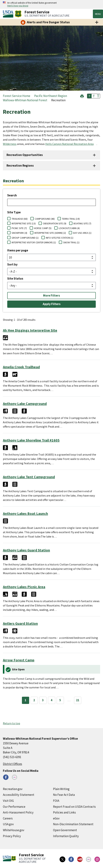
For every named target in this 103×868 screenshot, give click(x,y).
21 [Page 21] (78, 700)
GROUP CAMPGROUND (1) (25, 238)
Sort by (12, 264)
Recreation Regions (20, 166)
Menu (98, 14)
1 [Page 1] (25, 700)
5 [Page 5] (60, 700)
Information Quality (66, 836)
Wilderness (10, 144)
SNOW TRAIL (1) (71, 242)
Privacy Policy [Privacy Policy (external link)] (12, 836)
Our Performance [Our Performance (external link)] (14, 807)
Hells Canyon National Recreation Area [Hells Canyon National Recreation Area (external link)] (69, 144)
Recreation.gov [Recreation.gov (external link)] (13, 789)
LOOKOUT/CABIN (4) (69, 228)
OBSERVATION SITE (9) (55, 223)
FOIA (56, 801)
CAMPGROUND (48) (45, 219)
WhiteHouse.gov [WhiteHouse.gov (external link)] (14, 830)
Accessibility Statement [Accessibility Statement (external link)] (19, 795)
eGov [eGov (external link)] (56, 818)
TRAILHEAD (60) (20, 219)
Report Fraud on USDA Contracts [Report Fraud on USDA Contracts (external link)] (74, 807)
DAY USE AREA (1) (82, 233)
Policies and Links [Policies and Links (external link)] (64, 812)
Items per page (18, 250)
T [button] (89, 96)
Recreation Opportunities (25, 155)
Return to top (11, 723)
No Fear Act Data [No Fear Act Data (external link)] (64, 795)
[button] (82, 96)
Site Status (15, 279)
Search (12, 195)
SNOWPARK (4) (19, 233)
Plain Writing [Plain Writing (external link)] (61, 789)
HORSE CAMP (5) (43, 228)
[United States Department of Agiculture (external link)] (9, 14)
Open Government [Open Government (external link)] (65, 830)
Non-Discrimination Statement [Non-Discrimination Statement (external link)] (73, 824)
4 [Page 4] (51, 700)
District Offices (12, 764)
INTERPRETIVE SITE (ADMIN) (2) (50, 233)
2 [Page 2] (34, 700)
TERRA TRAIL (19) (71, 219)
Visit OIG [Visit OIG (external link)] (8, 801)
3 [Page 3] (43, 700)
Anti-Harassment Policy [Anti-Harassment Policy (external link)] (18, 812)
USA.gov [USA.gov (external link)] (8, 824)
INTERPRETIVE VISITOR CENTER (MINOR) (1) (34, 242)
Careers (8, 818)
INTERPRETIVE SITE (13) (24, 223)
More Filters (51, 295)
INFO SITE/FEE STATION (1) (60, 238)
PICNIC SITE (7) (19, 228)
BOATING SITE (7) (82, 223)
